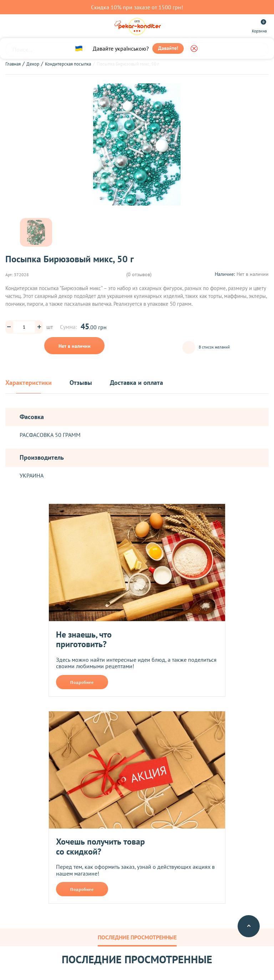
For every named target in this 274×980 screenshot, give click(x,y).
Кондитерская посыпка (68, 64)
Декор (33, 64)
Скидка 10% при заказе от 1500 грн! (137, 7)
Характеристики (29, 383)
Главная (13, 64)
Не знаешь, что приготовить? (84, 639)
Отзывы (81, 383)
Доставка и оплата (136, 383)
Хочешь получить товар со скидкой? (100, 847)
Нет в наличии (75, 346)
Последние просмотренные (137, 937)
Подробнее (82, 682)
